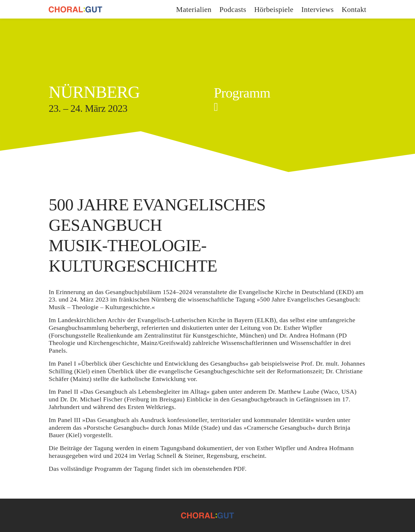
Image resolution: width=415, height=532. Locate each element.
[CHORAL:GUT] (75, 10)
